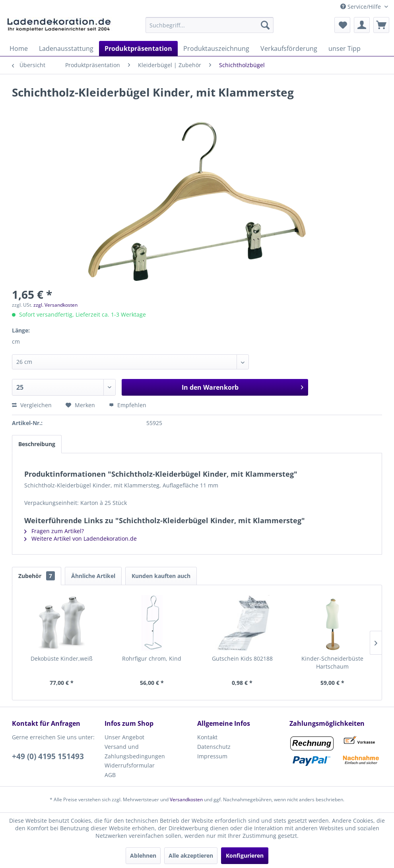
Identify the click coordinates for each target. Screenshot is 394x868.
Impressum (212, 756)
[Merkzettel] (342, 25)
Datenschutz (214, 747)
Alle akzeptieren (191, 855)
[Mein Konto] (362, 25)
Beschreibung (37, 444)
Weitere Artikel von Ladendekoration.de (81, 538)
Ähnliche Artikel (93, 576)
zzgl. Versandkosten (55, 305)
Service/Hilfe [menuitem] (361, 7)
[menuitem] (210, 25)
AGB (110, 775)
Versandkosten (186, 799)
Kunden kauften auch (161, 576)
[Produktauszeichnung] (216, 48)
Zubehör (37, 576)
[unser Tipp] (345, 48)
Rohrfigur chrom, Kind (152, 658)
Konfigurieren (245, 855)
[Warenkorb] (381, 25)
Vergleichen (32, 405)
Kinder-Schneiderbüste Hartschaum (332, 662)
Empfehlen (128, 405)
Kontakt (207, 737)
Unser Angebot (124, 737)
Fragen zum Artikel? (54, 531)
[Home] (19, 48)
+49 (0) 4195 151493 (48, 756)
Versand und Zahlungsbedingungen (135, 751)
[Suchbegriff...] (210, 25)
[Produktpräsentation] (138, 48)
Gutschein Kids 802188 (242, 658)
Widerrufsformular (130, 765)
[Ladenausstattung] (66, 48)
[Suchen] (265, 25)
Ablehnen (143, 855)
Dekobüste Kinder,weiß (62, 658)
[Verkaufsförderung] (289, 48)
